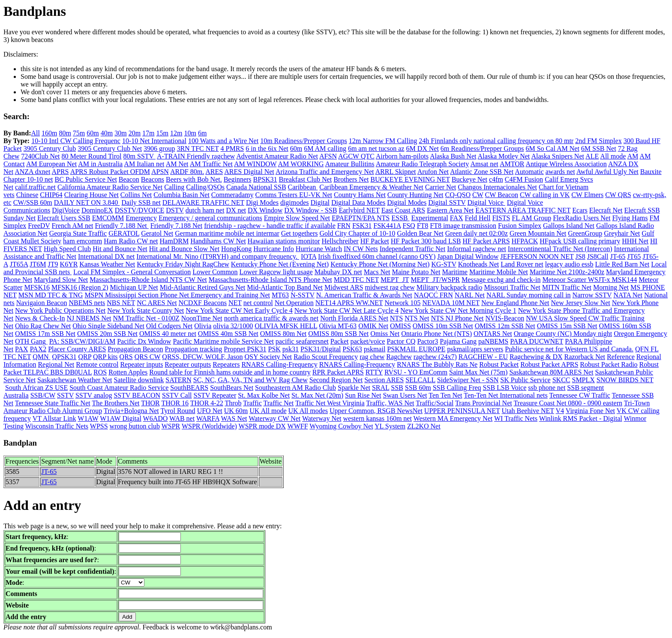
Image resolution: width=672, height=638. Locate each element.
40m (107, 133)
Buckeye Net (469, 179)
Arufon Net (433, 172)
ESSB (400, 218)
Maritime (455, 272)
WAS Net (234, 418)
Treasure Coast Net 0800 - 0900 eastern (568, 403)
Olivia (203, 326)
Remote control (97, 364)
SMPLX (583, 380)
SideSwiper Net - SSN (468, 380)
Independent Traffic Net (412, 249)
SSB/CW (43, 395)
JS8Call (598, 256)
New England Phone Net (515, 303)
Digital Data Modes (358, 202)
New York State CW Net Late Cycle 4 (346, 310)
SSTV (65, 395)
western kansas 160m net (377, 418)
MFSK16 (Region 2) (80, 287)
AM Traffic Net (211, 164)
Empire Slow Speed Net (297, 218)
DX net (236, 210)
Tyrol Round (178, 411)
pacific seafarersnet (302, 341)
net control (258, 303)
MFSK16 (37, 287)
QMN (41, 357)
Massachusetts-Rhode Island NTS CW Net (148, 280)
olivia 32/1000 (233, 326)
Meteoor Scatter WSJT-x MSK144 (589, 280)
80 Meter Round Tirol (92, 156)
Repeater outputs (188, 364)
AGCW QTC (356, 156)
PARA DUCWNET (537, 341)
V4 (560, 411)
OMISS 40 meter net (168, 334)
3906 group (159, 148)
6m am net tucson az (376, 148)
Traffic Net (279, 403)
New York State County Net (145, 310)
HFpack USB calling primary (580, 241)
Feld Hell (478, 218)
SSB (397, 388)
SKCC (561, 380)
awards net (560, 172)
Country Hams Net (360, 195)
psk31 (291, 349)
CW (478, 195)
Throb (233, 403)
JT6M (38, 264)
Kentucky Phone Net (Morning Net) (380, 264)
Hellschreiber (340, 241)
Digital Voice (486, 202)
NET (235, 303)
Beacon (129, 179)
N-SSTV (303, 295)
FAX (457, 218)
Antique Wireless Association (566, 164)
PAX (22, 349)
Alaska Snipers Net (558, 156)
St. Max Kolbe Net (264, 395)
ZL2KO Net (424, 426)
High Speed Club (67, 249)
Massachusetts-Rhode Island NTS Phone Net (270, 280)
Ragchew (399, 357)
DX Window (265, 210)
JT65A (19, 264)
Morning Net (611, 287)
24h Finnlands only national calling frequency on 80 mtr (496, 141)
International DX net (106, 256)
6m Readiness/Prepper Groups (482, 148)
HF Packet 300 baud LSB (426, 241)
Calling (174, 187)
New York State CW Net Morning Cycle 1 (458, 310)
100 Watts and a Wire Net (223, 141)
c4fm (496, 179)
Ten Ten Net (445, 395)
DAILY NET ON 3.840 (87, 202)
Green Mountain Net (538, 233)
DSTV (175, 210)
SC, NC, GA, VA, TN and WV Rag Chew (250, 380)
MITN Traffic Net (567, 287)
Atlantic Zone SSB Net (482, 172)
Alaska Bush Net (453, 156)
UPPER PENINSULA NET (462, 411)
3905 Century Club (50, 148)
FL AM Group (531, 218)
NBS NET (121, 303)
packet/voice (367, 341)
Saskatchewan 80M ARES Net (551, 372)
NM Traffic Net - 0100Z (146, 318)
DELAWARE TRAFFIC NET (203, 202)
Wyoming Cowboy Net (341, 426)
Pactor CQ (401, 341)
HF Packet (375, 241)
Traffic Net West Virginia (330, 403)
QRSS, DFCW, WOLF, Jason (202, 357)
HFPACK (525, 241)
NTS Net (417, 318)
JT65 (634, 256)
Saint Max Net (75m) (478, 372)
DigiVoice (66, 210)
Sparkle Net (354, 388)
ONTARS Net (493, 334)
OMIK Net (373, 326)
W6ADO (156, 418)
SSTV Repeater (215, 395)
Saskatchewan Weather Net (75, 380)
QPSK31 (64, 357)
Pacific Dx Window (144, 341)
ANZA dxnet (32, 172)
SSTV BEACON (137, 395)
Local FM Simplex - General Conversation (132, 272)
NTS (396, 318)
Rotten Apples (128, 372)
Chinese (27, 195)
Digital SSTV (447, 202)
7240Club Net (40, 156)
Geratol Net (157, 233)
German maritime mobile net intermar (227, 233)
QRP (85, 357)
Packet (340, 341)
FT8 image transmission (463, 226)
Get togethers (300, 233)
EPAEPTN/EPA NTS (361, 218)
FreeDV (39, 226)
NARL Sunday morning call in (529, 295)
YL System (390, 426)
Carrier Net (441, 187)
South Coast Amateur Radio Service (119, 388)
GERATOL (124, 233)
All (35, 133)
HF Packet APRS (486, 241)
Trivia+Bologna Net (131, 411)
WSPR (171, 426)
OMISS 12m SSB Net (505, 326)
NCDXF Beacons (203, 303)
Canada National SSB (256, 187)
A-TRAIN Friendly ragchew (196, 156)
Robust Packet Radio (609, 364)
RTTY (374, 372)
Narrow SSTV (592, 295)
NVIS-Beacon (505, 318)
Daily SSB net (141, 202)
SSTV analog (94, 395)
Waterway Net (322, 418)
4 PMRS (232, 148)
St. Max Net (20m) (317, 395)
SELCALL (420, 380)
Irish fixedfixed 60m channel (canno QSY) (377, 256)
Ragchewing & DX (536, 357)
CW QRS (618, 195)
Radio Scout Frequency (326, 357)
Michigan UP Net (134, 287)
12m (176, 133)
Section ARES (384, 380)
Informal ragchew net (477, 249)
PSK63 (352, 349)
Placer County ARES (77, 349)
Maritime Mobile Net (499, 272)
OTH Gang (31, 341)
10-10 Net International (154, 141)
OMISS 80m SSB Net (338, 334)
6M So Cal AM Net (552, 148)
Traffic (252, 403)
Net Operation (294, 303)
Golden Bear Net (420, 233)
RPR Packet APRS (338, 372)
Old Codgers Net (169, 326)
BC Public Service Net (86, 179)
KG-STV (444, 264)
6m (202, 133)
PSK (274, 349)
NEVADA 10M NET (451, 303)
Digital (320, 202)
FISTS (501, 218)
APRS (60, 172)
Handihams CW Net (218, 241)
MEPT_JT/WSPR (435, 280)
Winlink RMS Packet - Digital (581, 418)
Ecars (580, 210)
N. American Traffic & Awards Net (364, 295)
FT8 (423, 226)
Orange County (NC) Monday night (563, 334)
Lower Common (215, 272)
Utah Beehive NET (528, 411)
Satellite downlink (139, 380)
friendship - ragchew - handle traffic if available (270, 226)
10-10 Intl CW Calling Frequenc (76, 141)
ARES (214, 172)
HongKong (236, 249)
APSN (160, 172)
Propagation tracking (194, 349)
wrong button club (135, 426)
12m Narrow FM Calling (383, 141)
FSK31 (362, 226)
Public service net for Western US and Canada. (569, 349)
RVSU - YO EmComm (416, 372)
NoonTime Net (202, 318)
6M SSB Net (599, 148)
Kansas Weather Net (107, 264)
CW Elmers (587, 195)
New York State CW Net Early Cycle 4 (239, 310)
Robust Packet (499, 364)
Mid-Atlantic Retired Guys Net (203, 287)
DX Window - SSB (310, 210)
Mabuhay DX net (338, 272)
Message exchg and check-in (501, 280)
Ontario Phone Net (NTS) (436, 334)
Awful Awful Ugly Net (607, 172)
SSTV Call (177, 395)
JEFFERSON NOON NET (537, 256)
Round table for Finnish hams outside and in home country (230, 372)
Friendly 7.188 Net (121, 226)
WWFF (298, 426)
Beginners (238, 179)
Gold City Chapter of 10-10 (357, 233)
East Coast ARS (403, 210)
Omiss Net (385, 334)
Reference (621, 357)
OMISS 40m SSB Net (228, 334)
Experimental (430, 218)
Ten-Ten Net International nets (505, 395)
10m (190, 133)
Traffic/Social (435, 403)
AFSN (328, 156)
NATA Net (628, 295)
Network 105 (402, 303)
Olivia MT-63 (338, 326)
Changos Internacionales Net (497, 187)
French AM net (73, 226)
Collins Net (136, 195)
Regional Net (56, 364)
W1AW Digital (121, 418)
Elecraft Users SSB (64, 218)
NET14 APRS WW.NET (349, 303)
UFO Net (210, 411)
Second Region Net (336, 380)
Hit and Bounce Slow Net (184, 249)
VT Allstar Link (54, 418)
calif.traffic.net (35, 187)
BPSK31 (265, 179)
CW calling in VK (545, 195)
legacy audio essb (569, 264)
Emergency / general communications (210, 218)
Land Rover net (522, 264)
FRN (344, 226)
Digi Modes (262, 202)
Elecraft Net (606, 210)
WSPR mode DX (262, 426)
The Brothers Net (115, 403)
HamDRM (174, 241)
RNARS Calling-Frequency (279, 364)
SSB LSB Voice (505, 388)
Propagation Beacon (135, 349)
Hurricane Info (274, 249)
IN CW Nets (361, 249)
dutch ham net (205, 210)
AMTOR (512, 164)
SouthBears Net (232, 388)
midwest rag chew (390, 287)
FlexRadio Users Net (582, 218)
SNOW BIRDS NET (625, 380)
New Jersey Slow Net (581, 303)
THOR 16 (175, 403)
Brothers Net (351, 179)
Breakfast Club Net (306, 179)
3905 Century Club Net (110, 148)
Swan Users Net (405, 395)
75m (79, 133)
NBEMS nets (87, 303)
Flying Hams (630, 218)
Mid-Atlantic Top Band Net (285, 287)
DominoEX (97, 210)
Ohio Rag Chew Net (43, 326)
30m (120, 133)
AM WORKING (301, 164)
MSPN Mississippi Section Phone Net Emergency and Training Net (177, 295)
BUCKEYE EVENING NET (410, 179)
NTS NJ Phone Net (457, 318)
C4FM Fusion (524, 179)
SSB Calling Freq (457, 388)
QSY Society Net (268, 357)
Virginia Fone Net (590, 411)
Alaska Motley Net (504, 156)
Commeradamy (232, 195)
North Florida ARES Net (354, 318)
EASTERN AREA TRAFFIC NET (523, 210)
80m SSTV (139, 156)
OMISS (400, 326)
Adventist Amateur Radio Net (277, 156)
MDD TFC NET (356, 280)
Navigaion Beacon (42, 303)
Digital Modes (407, 202)
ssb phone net (547, 388)
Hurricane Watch (319, 249)
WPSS (99, 426)
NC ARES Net (157, 303)
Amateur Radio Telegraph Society (423, 164)
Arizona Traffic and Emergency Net (325, 172)
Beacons (153, 179)
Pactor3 (427, 341)
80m (65, 133)
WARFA (208, 418)
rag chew (372, 357)
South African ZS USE (36, 388)
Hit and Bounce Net (120, 249)
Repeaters (226, 364)
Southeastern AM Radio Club (295, 388)
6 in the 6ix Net (267, 148)
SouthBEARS (189, 388)
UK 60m (236, 411)
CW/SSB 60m (33, 202)
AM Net (177, 164)
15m (162, 133)
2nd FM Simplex (598, 141)
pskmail (375, 349)
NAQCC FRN (433, 295)
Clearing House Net (91, 195)
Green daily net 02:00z (477, 233)
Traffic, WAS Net (390, 403)
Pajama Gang (458, 341)
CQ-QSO (458, 195)
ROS (100, 372)
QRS (126, 357)
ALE (592, 156)
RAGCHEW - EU (483, 357)
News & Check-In (40, 318)
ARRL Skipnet (396, 172)
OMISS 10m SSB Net (443, 326)
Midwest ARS (344, 287)
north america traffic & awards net (271, 318)
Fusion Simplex (520, 226)
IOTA (309, 256)
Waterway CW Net (274, 418)
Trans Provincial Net (484, 403)
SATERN (178, 380)
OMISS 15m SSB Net (567, 326)
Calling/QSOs (205, 187)
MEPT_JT (395, 280)
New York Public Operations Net (60, 310)
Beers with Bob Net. (194, 179)
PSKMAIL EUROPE (416, 349)
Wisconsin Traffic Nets (57, 426)
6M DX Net (422, 148)
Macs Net (377, 272)
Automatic (529, 172)
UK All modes (308, 411)
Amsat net (484, 164)
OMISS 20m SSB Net (107, 334)
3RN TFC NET (198, 148)
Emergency (141, 218)
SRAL (381, 388)
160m (49, 133)
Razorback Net (585, 357)
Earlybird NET (359, 210)
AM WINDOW (255, 164)
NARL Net (470, 295)
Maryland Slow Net (61, 280)
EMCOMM (108, 218)
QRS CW (148, 357)
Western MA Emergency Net (453, 418)
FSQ (409, 226)
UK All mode (268, 411)
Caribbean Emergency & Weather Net (371, 187)
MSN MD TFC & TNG (51, 295)
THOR (150, 403)
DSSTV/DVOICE (140, 210)
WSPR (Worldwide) (209, 426)
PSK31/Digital (321, 349)
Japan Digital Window (468, 256)
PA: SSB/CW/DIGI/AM (82, 341)
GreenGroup (585, 233)
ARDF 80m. (187, 172)
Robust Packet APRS (549, 364)
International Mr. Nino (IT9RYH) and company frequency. (218, 256)
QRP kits (105, 357)
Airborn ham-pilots (402, 156)
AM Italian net (144, 164)
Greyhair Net (622, 233)
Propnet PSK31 (245, 349)
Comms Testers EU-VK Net (294, 195)
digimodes (295, 202)
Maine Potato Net (416, 272)
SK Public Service (525, 380)
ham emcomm (82, 241)
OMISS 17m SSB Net (45, 334)
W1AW (88, 418)
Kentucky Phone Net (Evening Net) (280, 264)
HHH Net (635, 241)
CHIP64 (51, 195)
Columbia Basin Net (181, 195)
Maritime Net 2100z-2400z (567, 272)
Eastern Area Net (450, 210)
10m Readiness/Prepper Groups (304, 141)
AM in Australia (100, 164)
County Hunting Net (415, 195)
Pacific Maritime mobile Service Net (223, 341)
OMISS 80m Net (283, 334)
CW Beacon (502, 195)
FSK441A (387, 226)
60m (93, 133)
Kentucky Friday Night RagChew (183, 264)
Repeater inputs (141, 364)
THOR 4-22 (207, 403)
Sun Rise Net (363, 395)
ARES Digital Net (249, 172)
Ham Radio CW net (131, 241)
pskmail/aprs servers (475, 349)
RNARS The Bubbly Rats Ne (437, 364)
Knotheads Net (479, 264)
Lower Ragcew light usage (276, 272)
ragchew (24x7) (435, 357)
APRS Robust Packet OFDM (110, 172)
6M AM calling (325, 148)
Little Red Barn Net (622, 264)
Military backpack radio (450, 287)
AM (633, 156)
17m (148, 133)
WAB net (182, 418)
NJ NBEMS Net (89, 318)
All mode (613, 156)
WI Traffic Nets (516, 418)
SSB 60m (418, 388)
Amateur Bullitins (349, 164)
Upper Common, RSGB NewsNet (376, 411)
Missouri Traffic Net (512, 287)
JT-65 (618, 256)
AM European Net (51, 164)
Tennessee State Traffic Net (53, 403)
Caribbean (303, 187)
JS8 (580, 256)
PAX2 (38, 349)
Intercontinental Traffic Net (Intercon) (560, 249)
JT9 (53, 264)
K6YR (69, 264)
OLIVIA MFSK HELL (286, 326)
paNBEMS (493, 341)
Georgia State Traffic (78, 233)
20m (135, 133)
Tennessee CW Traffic (579, 395)
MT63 (280, 295)
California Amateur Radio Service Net (110, 187)
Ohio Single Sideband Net (108, 326)
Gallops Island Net (569, 226)
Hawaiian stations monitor (284, 241)
